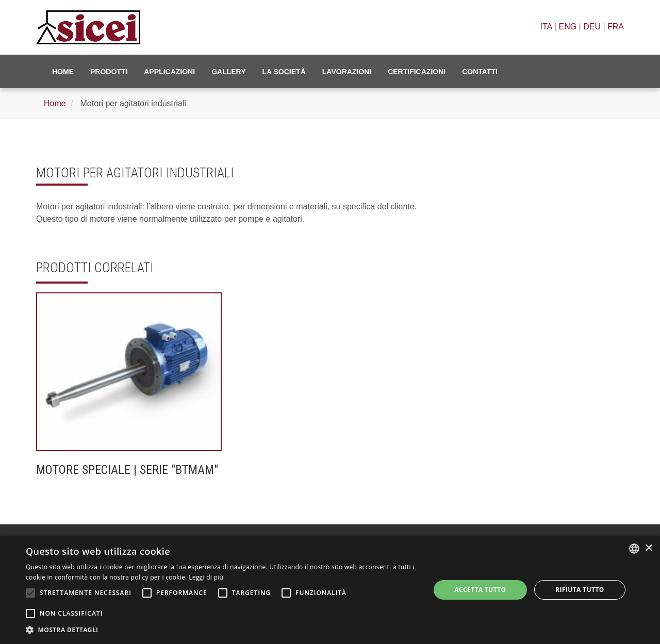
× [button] (648, 548)
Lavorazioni (347, 72)
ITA (546, 27)
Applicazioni (169, 72)
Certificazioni (417, 72)
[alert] (330, 590)
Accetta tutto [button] (480, 590)
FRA (616, 27)
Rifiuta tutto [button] (580, 590)
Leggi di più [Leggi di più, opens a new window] (206, 577)
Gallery (228, 72)
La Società (284, 72)
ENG (567, 27)
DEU (592, 27)
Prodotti (109, 72)
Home (63, 72)
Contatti (480, 72)
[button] (222, 630)
